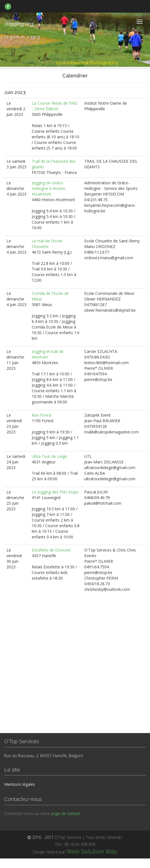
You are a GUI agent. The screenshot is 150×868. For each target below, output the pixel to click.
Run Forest (42, 415)
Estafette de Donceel (51, 550)
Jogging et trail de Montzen (48, 354)
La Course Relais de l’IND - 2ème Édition (55, 106)
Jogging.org (19, 24)
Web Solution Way (92, 851)
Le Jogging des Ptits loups (55, 492)
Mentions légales (20, 784)
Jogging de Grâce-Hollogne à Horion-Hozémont (49, 188)
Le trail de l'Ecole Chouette (47, 244)
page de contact (66, 813)
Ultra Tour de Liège (49, 456)
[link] (8, 6)
